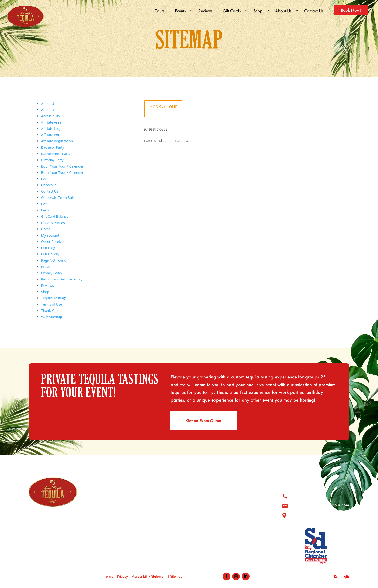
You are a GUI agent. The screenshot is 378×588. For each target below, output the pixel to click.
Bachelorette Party (56, 154)
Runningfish (343, 577)
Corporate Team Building (61, 198)
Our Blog (48, 248)
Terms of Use (52, 304)
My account (50, 235)
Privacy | (124, 577)
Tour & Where (211, 496)
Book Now (207, 542)
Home (46, 229)
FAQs (45, 210)
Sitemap (177, 577)
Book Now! (351, 10)
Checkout (49, 185)
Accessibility (51, 116)
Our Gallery (50, 254)
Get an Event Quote (204, 421)
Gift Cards (232, 11)
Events (180, 11)
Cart (44, 179)
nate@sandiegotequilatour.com (169, 141)
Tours (160, 11)
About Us (283, 11)
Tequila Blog (209, 523)
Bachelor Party (53, 147)
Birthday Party (52, 160)
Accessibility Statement (149, 577)
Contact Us (314, 11)
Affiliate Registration (57, 141)
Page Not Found (54, 260)
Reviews (206, 11)
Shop (258, 11)
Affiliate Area (51, 122)
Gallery (205, 505)
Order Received (53, 241)
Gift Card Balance (55, 216)
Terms (109, 577)
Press (45, 267)
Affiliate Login (52, 129)
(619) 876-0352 (156, 129)
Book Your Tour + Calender (62, 166)
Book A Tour (163, 106)
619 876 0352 (307, 495)
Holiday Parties (53, 223)
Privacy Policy (52, 273)
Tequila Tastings (54, 298)
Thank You (50, 311)
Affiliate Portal (52, 135)
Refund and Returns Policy (62, 279)
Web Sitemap (52, 317)
